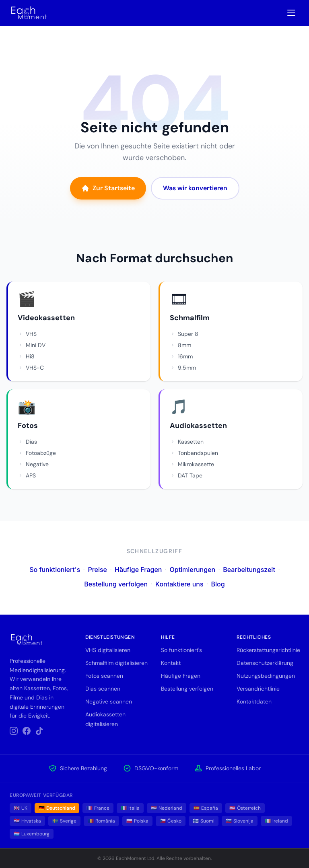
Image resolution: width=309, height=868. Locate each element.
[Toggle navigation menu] (291, 13)
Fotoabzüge (37, 453)
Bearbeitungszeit (249, 570)
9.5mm (183, 368)
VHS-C (31, 368)
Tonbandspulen (194, 453)
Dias (27, 442)
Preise (97, 570)
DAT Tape (186, 475)
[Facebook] (27, 731)
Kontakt (171, 663)
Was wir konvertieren (195, 188)
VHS (27, 334)
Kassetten (187, 442)
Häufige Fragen (138, 570)
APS (27, 475)
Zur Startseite (108, 188)
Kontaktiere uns (179, 584)
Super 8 (184, 334)
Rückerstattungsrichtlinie (268, 650)
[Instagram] (14, 731)
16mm (181, 356)
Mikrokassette (192, 464)
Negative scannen (109, 701)
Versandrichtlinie (258, 689)
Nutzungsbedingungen (266, 676)
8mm (180, 345)
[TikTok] (39, 731)
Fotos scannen (104, 676)
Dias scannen (103, 689)
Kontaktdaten (254, 701)
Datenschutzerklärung (265, 663)
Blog (218, 584)
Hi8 (26, 356)
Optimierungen (192, 570)
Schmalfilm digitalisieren (116, 663)
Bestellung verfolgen (116, 584)
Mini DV (32, 345)
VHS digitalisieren (108, 650)
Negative (33, 464)
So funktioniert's (55, 570)
